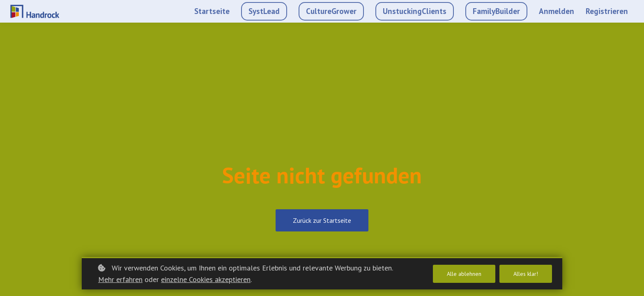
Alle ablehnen (464, 274)
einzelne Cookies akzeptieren (206, 279)
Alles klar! (526, 274)
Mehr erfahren (120, 279)
